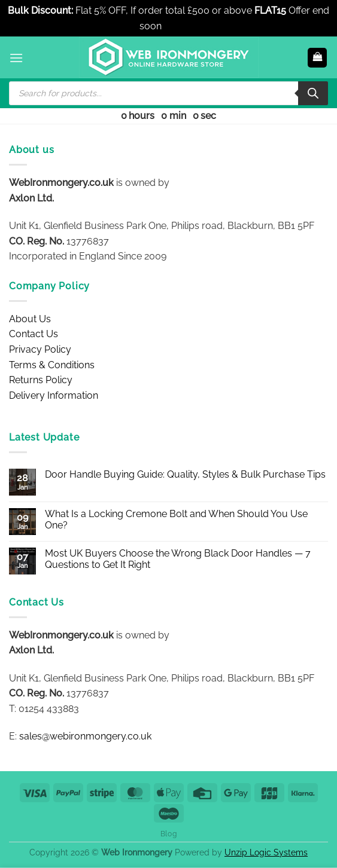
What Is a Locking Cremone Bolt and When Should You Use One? (176, 519)
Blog (168, 834)
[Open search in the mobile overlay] (168, 93)
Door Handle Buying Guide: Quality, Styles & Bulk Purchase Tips (185, 474)
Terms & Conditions (52, 365)
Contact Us (34, 334)
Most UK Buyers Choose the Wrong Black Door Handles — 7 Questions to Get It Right (178, 559)
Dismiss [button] (181, 26)
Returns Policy (41, 380)
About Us (30, 319)
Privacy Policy (40, 349)
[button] (16, 58)
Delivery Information (54, 395)
